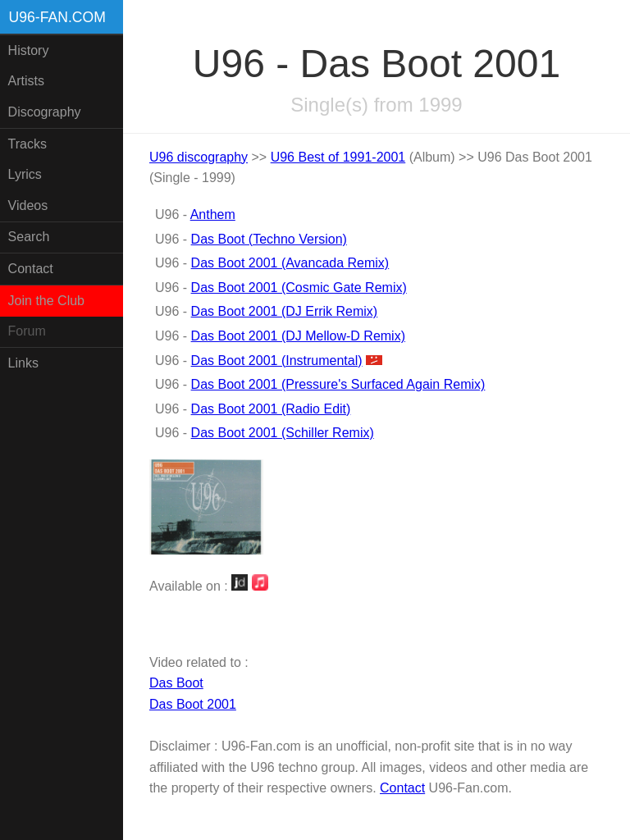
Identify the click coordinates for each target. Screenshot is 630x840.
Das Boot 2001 (193, 704)
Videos (28, 205)
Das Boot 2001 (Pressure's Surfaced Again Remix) (338, 384)
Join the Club (46, 301)
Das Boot (176, 683)
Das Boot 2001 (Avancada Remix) (290, 263)
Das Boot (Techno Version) (269, 239)
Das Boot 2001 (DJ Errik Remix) (285, 311)
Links (23, 363)
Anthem (213, 215)
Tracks (27, 144)
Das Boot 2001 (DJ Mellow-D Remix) (298, 336)
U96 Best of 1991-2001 (338, 157)
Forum (27, 331)
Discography (45, 112)
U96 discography (199, 157)
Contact (31, 269)
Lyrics (25, 174)
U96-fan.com (57, 17)
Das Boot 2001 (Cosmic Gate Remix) (299, 288)
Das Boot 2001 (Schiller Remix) (283, 433)
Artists (26, 81)
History (29, 50)
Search (29, 237)
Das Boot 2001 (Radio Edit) (271, 409)
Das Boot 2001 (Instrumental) (277, 361)
